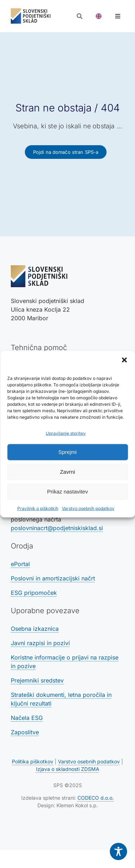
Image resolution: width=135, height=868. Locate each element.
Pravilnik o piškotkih (38, 508)
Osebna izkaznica (35, 629)
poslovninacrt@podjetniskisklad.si (57, 528)
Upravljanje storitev (66, 433)
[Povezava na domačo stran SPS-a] (66, 152)
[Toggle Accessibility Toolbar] (118, 851)
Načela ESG (27, 718)
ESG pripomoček (34, 593)
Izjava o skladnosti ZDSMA (68, 769)
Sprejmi (67, 452)
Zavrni (68, 472)
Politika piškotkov (33, 761)
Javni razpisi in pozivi (40, 643)
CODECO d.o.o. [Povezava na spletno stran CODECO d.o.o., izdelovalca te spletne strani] (96, 798)
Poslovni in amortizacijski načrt (53, 578)
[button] (124, 360)
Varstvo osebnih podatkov (88, 508)
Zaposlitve (25, 732)
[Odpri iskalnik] (80, 16)
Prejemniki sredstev (37, 680)
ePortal (20, 564)
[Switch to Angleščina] (99, 16)
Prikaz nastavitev (67, 492)
